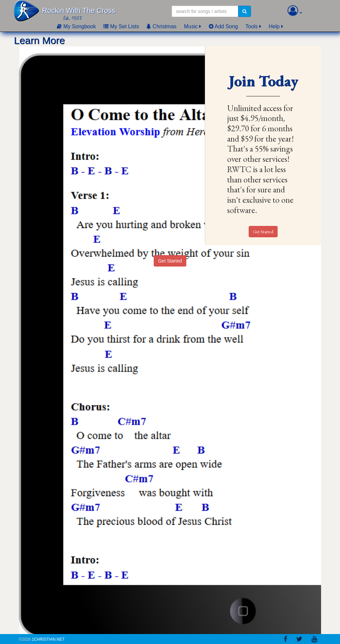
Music (191, 26)
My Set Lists (121, 26)
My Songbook (76, 26)
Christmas (161, 26)
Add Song (223, 26)
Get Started (263, 232)
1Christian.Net (48, 639)
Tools (252, 26)
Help (274, 26)
